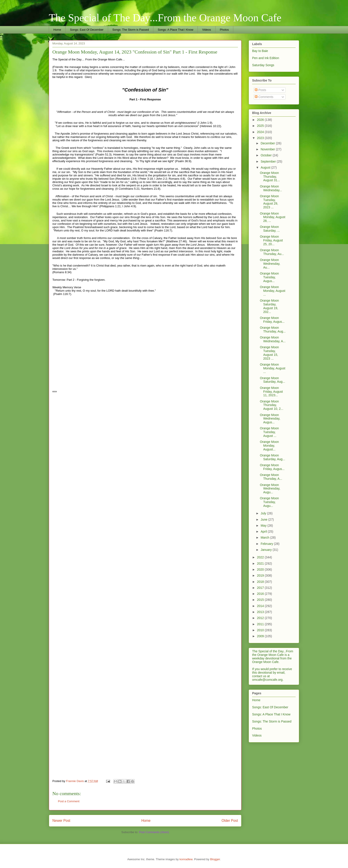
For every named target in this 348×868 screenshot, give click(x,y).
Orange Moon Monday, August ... (273, 291)
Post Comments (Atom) (154, 832)
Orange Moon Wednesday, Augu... (270, 489)
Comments (264, 97)
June (264, 520)
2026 (261, 120)
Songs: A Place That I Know (176, 30)
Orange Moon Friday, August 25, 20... (271, 240)
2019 (261, 575)
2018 (261, 582)
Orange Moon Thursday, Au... (272, 252)
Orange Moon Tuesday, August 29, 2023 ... (269, 202)
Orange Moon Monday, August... (269, 446)
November (268, 149)
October (267, 155)
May (264, 526)
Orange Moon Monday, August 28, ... (273, 217)
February (267, 544)
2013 (261, 612)
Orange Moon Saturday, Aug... (273, 380)
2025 (261, 126)
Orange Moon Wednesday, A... (273, 339)
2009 (261, 636)
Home (57, 30)
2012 (261, 618)
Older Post (230, 821)
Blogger (215, 859)
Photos (224, 30)
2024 (261, 132)
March (265, 538)
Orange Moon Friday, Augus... (272, 320)
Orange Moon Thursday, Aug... (273, 329)
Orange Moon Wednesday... (271, 188)
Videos (207, 30)
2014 (261, 606)
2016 (261, 594)
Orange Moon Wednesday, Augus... (270, 419)
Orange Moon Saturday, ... (270, 229)
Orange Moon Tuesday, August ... (269, 432)
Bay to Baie (260, 51)
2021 (261, 563)
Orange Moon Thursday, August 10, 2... (272, 405)
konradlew (186, 859)
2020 (261, 569)
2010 (261, 630)
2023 (261, 138)
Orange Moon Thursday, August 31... (270, 177)
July (264, 513)
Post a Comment (69, 801)
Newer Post (61, 821)
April (264, 532)
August (266, 167)
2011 (261, 624)
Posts (260, 90)
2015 (261, 600)
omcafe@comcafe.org (267, 680)
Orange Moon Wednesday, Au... (270, 264)
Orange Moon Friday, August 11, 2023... (271, 392)
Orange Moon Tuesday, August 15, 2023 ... (269, 353)
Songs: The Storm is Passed (131, 30)
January (267, 550)
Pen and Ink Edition (266, 58)
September (269, 161)
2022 (261, 557)
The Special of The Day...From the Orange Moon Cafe (165, 18)
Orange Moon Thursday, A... (271, 477)
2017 (261, 588)
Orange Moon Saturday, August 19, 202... (269, 306)
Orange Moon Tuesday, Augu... (269, 502)
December (268, 143)
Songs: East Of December (87, 30)
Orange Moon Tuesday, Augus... (269, 277)
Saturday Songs (263, 65)
